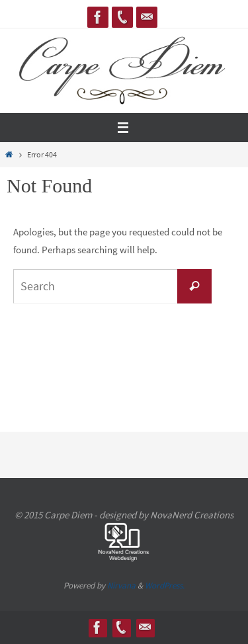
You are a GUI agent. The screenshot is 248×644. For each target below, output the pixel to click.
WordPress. (165, 585)
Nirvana (121, 585)
